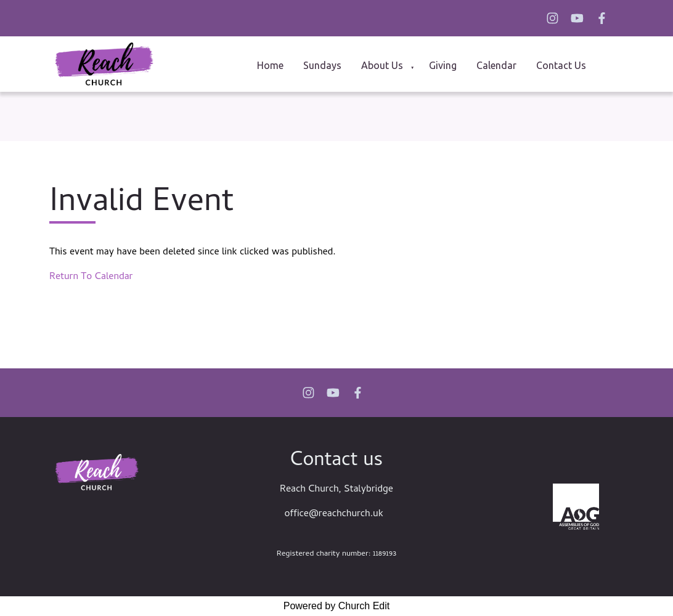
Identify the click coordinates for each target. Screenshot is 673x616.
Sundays (322, 65)
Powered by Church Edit (337, 606)
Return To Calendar (91, 277)
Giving (443, 65)
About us (382, 65)
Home (270, 65)
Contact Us (561, 65)
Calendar (496, 65)
